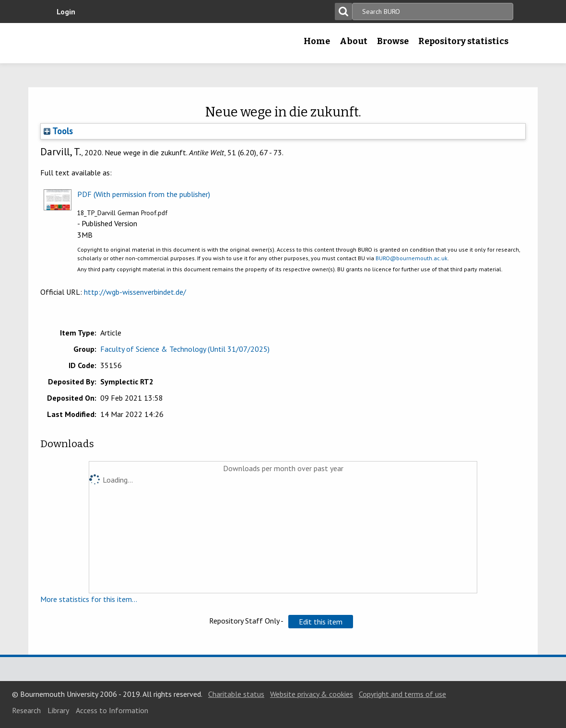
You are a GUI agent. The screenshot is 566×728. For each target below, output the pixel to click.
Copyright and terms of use (402, 694)
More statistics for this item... (89, 599)
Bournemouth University (113, 43)
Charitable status (236, 694)
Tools (58, 131)
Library (58, 710)
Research (26, 710)
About (354, 41)
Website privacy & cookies (312, 694)
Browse (393, 41)
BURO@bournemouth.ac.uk (412, 258)
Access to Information (112, 710)
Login (66, 12)
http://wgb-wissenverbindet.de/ (135, 292)
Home (317, 41)
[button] (321, 622)
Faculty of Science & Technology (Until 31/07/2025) (185, 349)
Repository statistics (463, 41)
